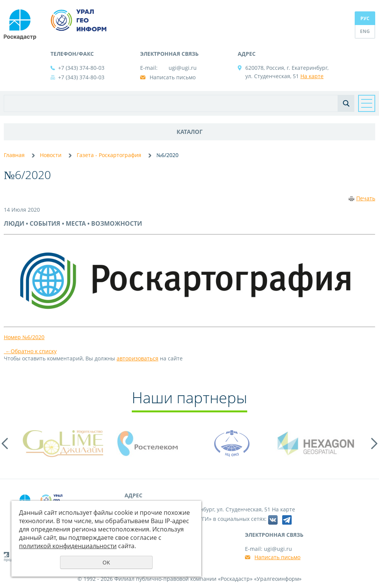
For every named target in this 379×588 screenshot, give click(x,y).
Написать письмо (173, 77)
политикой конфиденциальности (68, 546)
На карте (312, 76)
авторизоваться (137, 358)
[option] (63, 443)
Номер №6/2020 (24, 337)
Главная (14, 155)
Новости (51, 155)
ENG (365, 31)
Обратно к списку (30, 351)
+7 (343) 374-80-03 (81, 68)
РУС (365, 18)
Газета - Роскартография (109, 155)
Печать (366, 198)
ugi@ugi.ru (183, 68)
